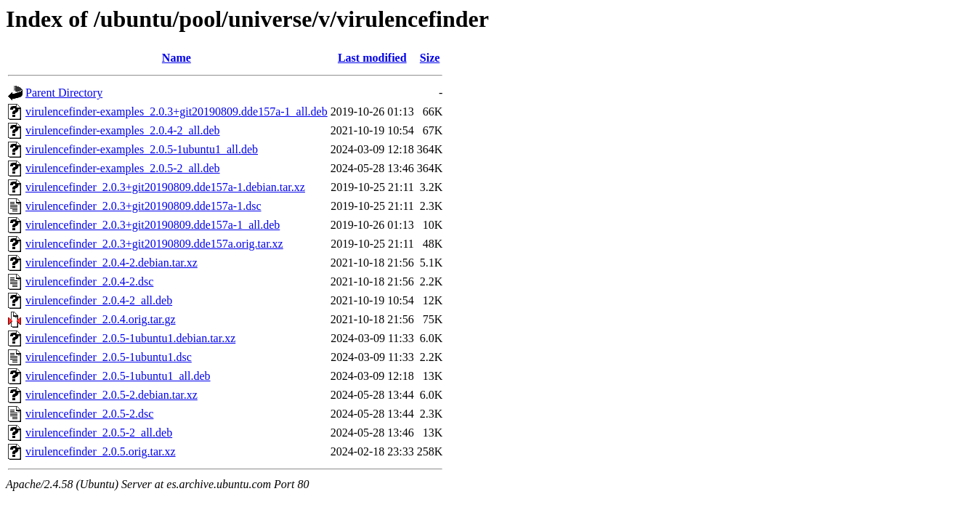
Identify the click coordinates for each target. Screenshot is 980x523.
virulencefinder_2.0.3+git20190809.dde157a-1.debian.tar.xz (165, 187)
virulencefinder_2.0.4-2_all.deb (99, 300)
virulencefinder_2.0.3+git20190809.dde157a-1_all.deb (153, 225)
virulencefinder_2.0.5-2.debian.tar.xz (112, 395)
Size (430, 58)
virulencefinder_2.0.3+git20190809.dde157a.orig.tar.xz (154, 244)
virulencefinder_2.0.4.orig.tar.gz (101, 319)
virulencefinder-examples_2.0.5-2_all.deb (123, 168)
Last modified (372, 58)
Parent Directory (64, 93)
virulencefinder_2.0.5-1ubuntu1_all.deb (118, 376)
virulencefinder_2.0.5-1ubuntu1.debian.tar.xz (130, 338)
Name (177, 58)
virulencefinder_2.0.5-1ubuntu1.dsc (109, 357)
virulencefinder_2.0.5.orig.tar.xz (101, 451)
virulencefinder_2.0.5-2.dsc (89, 414)
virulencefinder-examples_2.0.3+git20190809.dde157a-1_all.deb (177, 112)
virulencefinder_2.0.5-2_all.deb (99, 433)
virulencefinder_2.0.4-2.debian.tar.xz (112, 263)
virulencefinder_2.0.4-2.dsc (89, 281)
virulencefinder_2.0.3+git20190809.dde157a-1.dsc (143, 206)
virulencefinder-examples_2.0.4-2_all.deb (123, 130)
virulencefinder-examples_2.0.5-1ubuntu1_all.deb (142, 149)
